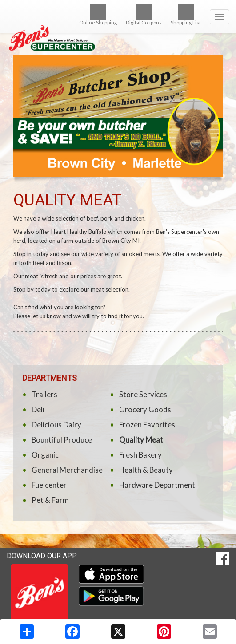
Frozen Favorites (147, 425)
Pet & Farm (50, 500)
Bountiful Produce (62, 440)
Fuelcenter (49, 485)
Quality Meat (141, 440)
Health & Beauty (146, 470)
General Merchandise (67, 470)
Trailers (44, 394)
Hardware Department (157, 485)
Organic (45, 455)
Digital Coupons (144, 15)
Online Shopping (98, 15)
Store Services (143, 394)
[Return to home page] (118, 26)
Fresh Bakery (140, 455)
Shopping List (186, 15)
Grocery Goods (145, 409)
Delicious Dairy (56, 425)
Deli (38, 409)
